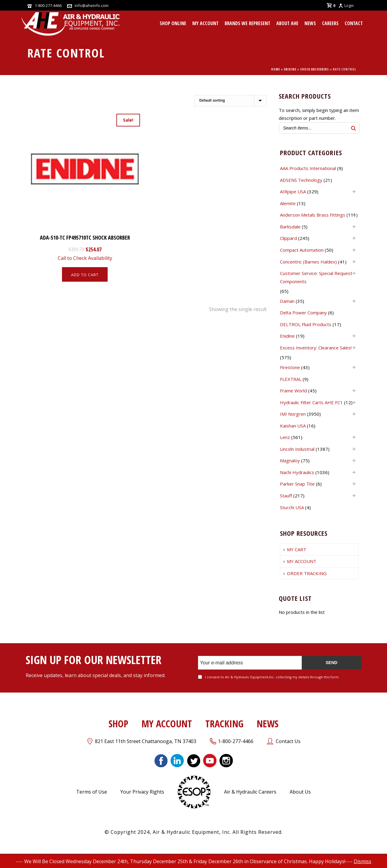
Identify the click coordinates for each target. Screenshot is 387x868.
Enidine (290, 69)
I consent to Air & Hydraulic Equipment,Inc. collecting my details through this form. (272, 677)
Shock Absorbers (315, 69)
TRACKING (224, 724)
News (310, 23)
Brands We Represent (247, 23)
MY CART (295, 549)
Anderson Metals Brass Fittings (313, 215)
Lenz (285, 437)
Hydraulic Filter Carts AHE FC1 (311, 402)
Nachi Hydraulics (297, 472)
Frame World (293, 391)
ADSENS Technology (301, 180)
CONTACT (354, 23)
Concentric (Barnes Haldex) (308, 262)
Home (276, 69)
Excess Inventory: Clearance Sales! (316, 348)
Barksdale (290, 227)
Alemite (288, 203)
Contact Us (288, 741)
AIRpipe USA (293, 192)
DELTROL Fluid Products (306, 324)
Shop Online (173, 23)
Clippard (288, 238)
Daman (287, 301)
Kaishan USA (293, 426)
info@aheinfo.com (92, 5)
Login (346, 6)
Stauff (286, 496)
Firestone (290, 367)
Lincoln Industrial (297, 449)
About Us (300, 792)
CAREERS (330, 23)
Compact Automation (302, 250)
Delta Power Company (303, 313)
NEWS (268, 724)
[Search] (353, 128)
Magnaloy (290, 460)
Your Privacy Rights (142, 792)
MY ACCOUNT (205, 23)
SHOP (118, 724)
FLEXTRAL (291, 379)
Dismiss (363, 861)
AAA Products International (308, 168)
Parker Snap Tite (297, 484)
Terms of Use (92, 792)
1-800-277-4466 (48, 5)
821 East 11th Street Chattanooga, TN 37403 (146, 741)
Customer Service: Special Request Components (316, 277)
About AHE (287, 23)
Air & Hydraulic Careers (250, 792)
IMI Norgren (293, 414)
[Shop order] (230, 101)
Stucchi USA (292, 507)
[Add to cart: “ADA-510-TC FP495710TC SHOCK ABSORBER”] (85, 274)
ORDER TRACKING (305, 573)
